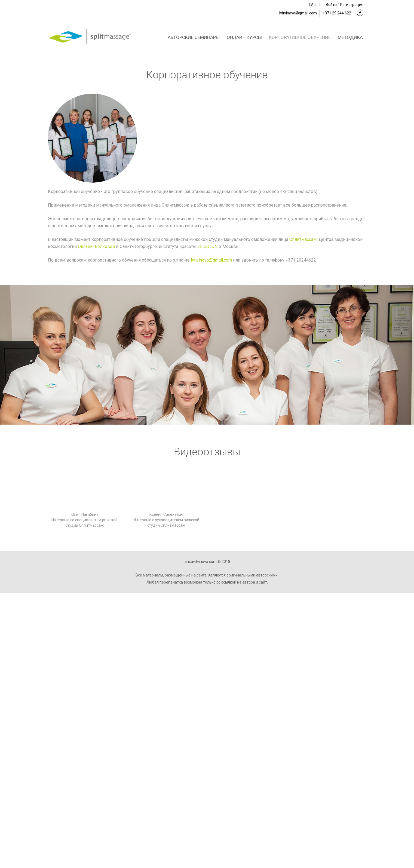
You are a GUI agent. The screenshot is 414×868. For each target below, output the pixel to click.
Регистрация (352, 5)
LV (311, 5)
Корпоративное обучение (300, 37)
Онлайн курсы (244, 37)
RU (318, 5)
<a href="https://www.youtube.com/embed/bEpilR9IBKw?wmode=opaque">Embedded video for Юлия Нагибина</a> (85, 491)
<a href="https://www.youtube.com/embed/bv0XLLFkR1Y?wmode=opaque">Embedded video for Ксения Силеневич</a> (166, 491)
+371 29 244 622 (337, 13)
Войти (331, 5)
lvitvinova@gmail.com (298, 13)
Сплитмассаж (303, 239)
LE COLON (208, 246)
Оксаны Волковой (96, 246)
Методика (350, 37)
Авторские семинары (194, 37)
